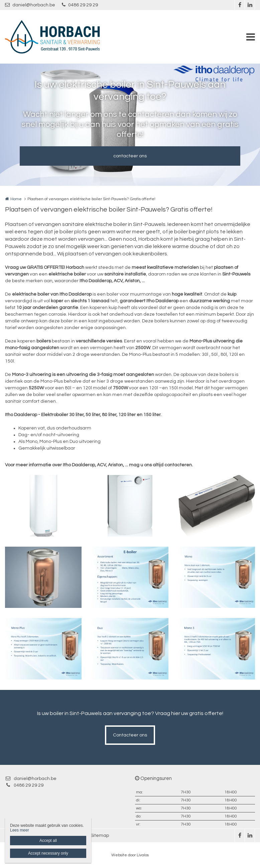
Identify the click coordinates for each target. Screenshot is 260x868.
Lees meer (20, 830)
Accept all (48, 841)
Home (16, 199)
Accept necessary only (48, 853)
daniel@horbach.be (30, 5)
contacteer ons (130, 156)
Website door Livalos (130, 855)
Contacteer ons (130, 735)
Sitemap (100, 836)
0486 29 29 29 (80, 5)
